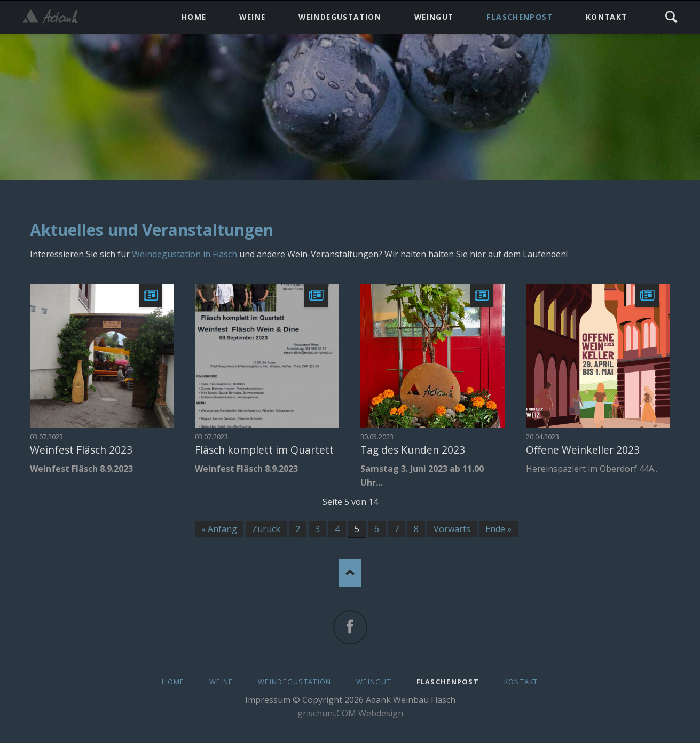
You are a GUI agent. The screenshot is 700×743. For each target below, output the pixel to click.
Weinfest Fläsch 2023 (81, 450)
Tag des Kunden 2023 (413, 450)
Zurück (266, 529)
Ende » (498, 529)
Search (671, 17)
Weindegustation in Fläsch (184, 254)
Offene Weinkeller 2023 (583, 450)
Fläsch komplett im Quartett (264, 450)
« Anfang (219, 529)
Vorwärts (452, 529)
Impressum (268, 700)
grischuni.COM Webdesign (350, 713)
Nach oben (350, 573)
